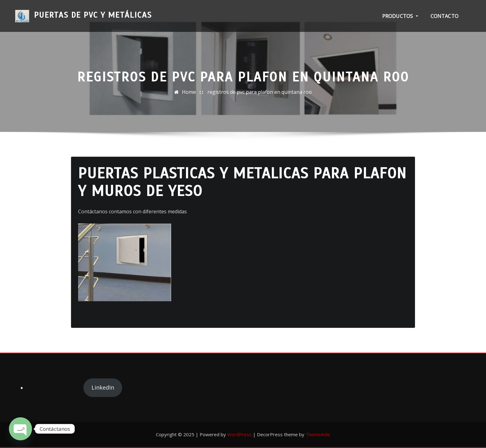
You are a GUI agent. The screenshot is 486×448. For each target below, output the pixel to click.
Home (189, 92)
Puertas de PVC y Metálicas (93, 12)
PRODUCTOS (400, 16)
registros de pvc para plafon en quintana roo (260, 92)
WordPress (239, 434)
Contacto (444, 16)
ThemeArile (318, 434)
